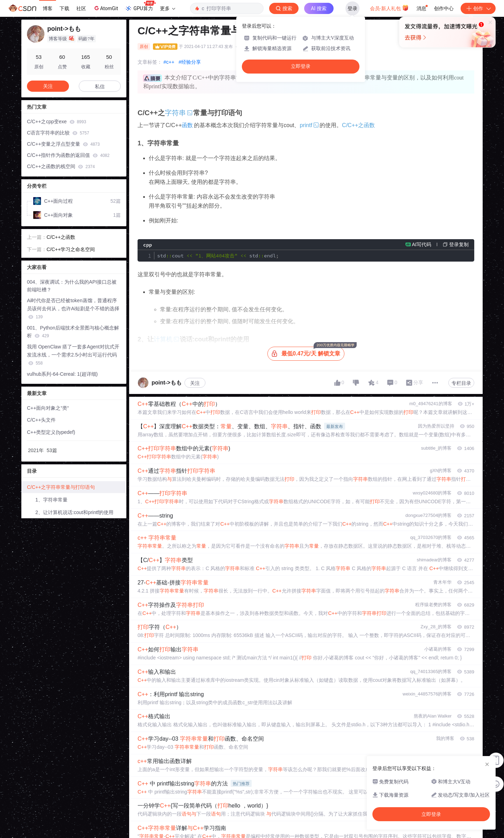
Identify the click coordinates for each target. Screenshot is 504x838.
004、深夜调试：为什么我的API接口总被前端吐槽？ (72, 286)
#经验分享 (190, 62)
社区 (81, 8)
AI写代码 (422, 244)
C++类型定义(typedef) (51, 432)
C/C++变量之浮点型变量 (63, 144)
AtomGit (106, 8)
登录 (352, 8)
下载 (64, 8)
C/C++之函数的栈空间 (61, 166)
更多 (168, 8)
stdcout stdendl (218, 256)
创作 (478, 8)
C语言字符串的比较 (58, 133)
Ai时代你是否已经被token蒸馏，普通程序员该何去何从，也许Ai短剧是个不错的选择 (73, 309)
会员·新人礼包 (389, 8)
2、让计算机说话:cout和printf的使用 (74, 512)
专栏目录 (461, 383)
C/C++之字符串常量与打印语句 (61, 487)
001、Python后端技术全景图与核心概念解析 (73, 332)
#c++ (169, 62)
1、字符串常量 (51, 500)
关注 (195, 383)
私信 (100, 86)
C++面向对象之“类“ (48, 408)
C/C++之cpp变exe (57, 122)
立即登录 (301, 66)
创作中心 (444, 8)
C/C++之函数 (357, 125)
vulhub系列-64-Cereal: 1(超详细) (62, 374)
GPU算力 (140, 6)
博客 (48, 8)
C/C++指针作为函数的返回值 (68, 155)
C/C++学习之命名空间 (71, 249)
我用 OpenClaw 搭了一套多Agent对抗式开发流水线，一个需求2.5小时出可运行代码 (73, 355)
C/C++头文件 (41, 420)
